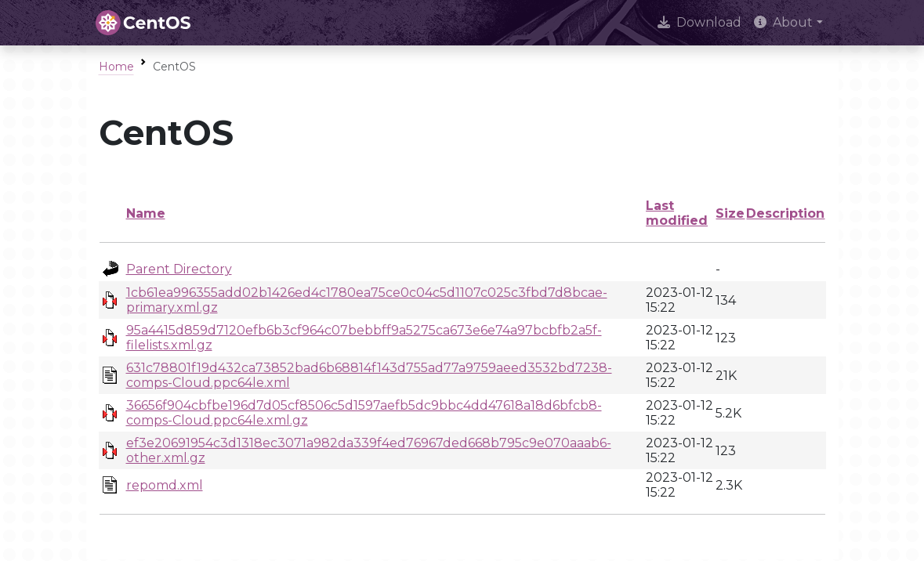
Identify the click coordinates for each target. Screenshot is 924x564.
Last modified (677, 213)
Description (785, 213)
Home (116, 67)
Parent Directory (179, 269)
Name (146, 213)
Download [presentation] (699, 22)
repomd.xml (165, 485)
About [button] (783, 22)
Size (730, 213)
